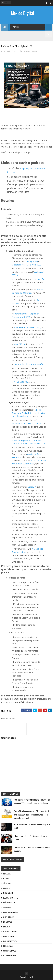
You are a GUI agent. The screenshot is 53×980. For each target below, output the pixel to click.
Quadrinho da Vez (9, 951)
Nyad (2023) (20, 344)
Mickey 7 (32, 487)
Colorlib (30, 977)
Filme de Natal (8, 946)
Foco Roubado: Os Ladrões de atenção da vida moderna (28, 413)
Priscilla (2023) (21, 382)
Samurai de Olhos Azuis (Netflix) (29, 364)
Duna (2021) (32, 261)
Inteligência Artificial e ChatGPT (27, 423)
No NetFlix (7, 879)
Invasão (41, 279)
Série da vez (7, 883)
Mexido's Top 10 (8, 936)
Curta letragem (9, 917)
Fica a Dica (7, 888)
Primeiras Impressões (11, 912)
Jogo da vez (7, 908)
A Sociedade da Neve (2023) (27, 327)
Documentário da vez (11, 898)
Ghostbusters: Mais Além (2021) (28, 265)
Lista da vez (7, 927)
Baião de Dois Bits (31, 51)
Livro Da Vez (7, 922)
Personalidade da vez (10, 956)
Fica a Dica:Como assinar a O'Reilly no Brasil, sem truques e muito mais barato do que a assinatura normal (32, 815)
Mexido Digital (22, 13)
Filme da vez (7, 874)
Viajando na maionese (11, 932)
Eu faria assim (8, 893)
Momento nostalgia (10, 941)
